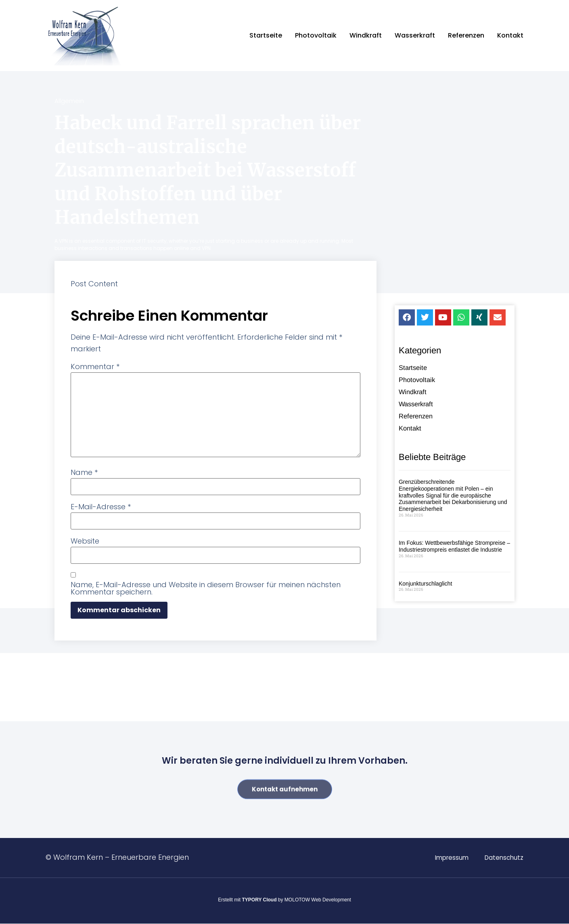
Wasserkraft (415, 35)
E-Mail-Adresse (101, 507)
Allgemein (69, 101)
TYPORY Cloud (259, 900)
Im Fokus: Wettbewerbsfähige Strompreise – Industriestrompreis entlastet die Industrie (454, 546)
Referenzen (466, 35)
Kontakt (510, 35)
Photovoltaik (316, 35)
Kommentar (95, 367)
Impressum (449, 858)
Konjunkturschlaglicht (425, 584)
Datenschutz (503, 858)
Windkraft (366, 35)
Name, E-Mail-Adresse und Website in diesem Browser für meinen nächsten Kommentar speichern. (206, 588)
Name (84, 472)
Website (85, 541)
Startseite (266, 35)
